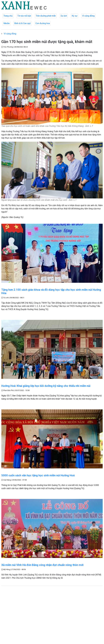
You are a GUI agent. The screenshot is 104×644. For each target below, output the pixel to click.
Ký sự (75, 16)
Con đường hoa (43, 23)
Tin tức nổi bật (24, 16)
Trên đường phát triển (46, 16)
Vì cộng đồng (88, 16)
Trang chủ (8, 16)
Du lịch (64, 16)
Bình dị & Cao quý (22, 23)
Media (6, 23)
